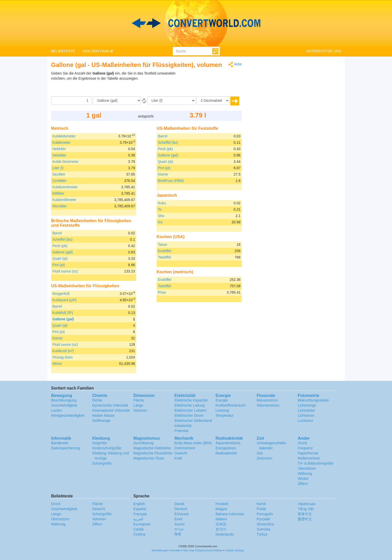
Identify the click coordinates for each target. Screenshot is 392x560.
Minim (57, 364)
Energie (222, 400)
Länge (138, 405)
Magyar (222, 509)
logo (196, 23)
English (139, 504)
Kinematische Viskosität (111, 410)
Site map (189, 550)
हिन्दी (178, 534)
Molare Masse (103, 415)
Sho (161, 216)
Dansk (179, 504)
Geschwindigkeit (64, 405)
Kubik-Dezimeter (65, 162)
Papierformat (308, 453)
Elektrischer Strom (189, 415)
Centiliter (59, 181)
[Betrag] (71, 100)
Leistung (222, 410)
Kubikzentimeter (65, 187)
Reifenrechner (309, 458)
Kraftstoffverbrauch (231, 405)
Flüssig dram (63, 357)
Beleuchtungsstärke (313, 400)
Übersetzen (307, 468)
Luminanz (305, 421)
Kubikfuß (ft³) (63, 313)
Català (138, 529)
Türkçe (262, 534)
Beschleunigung (64, 400)
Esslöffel (165, 251)
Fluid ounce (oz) (65, 271)
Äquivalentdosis (228, 443)
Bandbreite (60, 443)
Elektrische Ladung (190, 405)
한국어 (221, 529)
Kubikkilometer (64, 136)
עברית (179, 529)
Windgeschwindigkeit (68, 415)
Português (265, 514)
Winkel (303, 479)
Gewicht (181, 453)
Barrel (57, 233)
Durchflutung (143, 443)
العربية (138, 519)
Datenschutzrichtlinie (210, 550)
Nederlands (225, 534)
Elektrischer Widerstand (193, 421)
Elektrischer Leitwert (190, 410)
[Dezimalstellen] (213, 100)
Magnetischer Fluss (149, 458)
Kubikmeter (61, 142)
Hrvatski (222, 504)
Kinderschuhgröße (107, 448)
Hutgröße (100, 443)
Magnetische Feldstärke (152, 448)
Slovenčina (265, 524)
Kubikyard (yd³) (64, 300)
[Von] (117, 100)
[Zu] (171, 100)
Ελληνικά (182, 514)
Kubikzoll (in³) (63, 351)
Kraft (178, 458)
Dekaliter (59, 155)
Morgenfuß (61, 294)
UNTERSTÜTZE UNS (324, 51)
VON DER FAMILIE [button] (98, 51)
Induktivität (183, 426)
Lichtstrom (306, 415)
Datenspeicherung (66, 448)
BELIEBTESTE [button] (63, 51)
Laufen (57, 410)
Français (140, 514)
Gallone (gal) (63, 252)
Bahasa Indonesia (230, 514)
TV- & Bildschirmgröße (315, 463)
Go (160, 222)
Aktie (235, 64)
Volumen (140, 410)
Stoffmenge (101, 421)
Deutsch (181, 509)
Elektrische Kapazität (191, 400)
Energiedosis (226, 448)
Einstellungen (160, 550)
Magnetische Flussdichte (153, 453)
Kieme (57, 338)
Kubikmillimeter (64, 200)
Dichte (97, 400)
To (160, 209)
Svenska (263, 529)
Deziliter (59, 174)
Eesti (178, 519)
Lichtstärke (306, 410)
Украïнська (307, 504)
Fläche (139, 400)
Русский (263, 519)
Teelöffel (164, 257)
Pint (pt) (59, 265)
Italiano (221, 519)
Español (140, 509)
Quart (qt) (60, 259)
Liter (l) (58, 168)
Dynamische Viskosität (110, 405)
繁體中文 (305, 519)
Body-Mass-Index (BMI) (193, 443)
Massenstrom (267, 400)
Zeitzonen (264, 458)
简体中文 (305, 514)
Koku (162, 203)
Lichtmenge (307, 405)
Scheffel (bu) (62, 239)
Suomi (179, 524)
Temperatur (225, 415)
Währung (305, 473)
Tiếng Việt (306, 509)
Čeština (139, 534)
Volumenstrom (268, 405)
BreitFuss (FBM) (171, 181)
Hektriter (59, 149)
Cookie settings (235, 550)
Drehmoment (185, 448)
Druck (302, 443)
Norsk (261, 504)
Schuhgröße (102, 463)
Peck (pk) (60, 246)
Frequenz (305, 448)
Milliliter (58, 193)
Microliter (60, 206)
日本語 (221, 524)
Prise (162, 292)
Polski (261, 509)
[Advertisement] (210, 83)
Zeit (259, 453)
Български (142, 524)
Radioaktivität (226, 453)
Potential (181, 431)
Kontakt (176, 550)
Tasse (163, 245)
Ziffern (303, 484)
